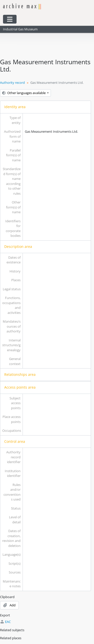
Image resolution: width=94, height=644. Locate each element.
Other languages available (24, 93)
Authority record (12, 83)
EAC (5, 622)
